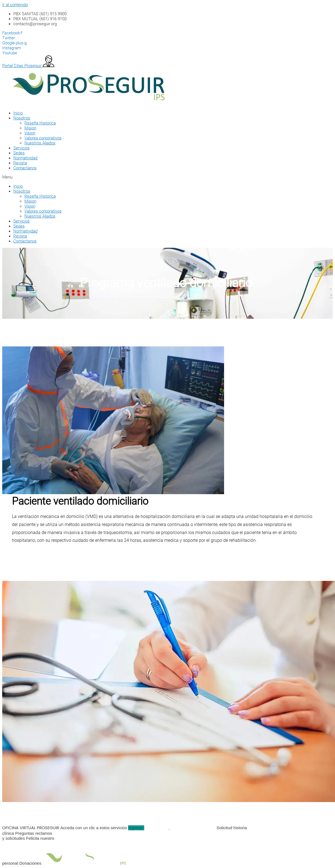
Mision (30, 128)
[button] (160, 177)
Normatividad (25, 158)
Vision (30, 133)
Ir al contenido (15, 5)
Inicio (18, 113)
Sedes (19, 153)
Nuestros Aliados (40, 143)
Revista (20, 163)
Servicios (21, 148)
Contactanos (25, 168)
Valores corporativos (43, 138)
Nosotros (22, 118)
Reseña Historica (40, 123)
